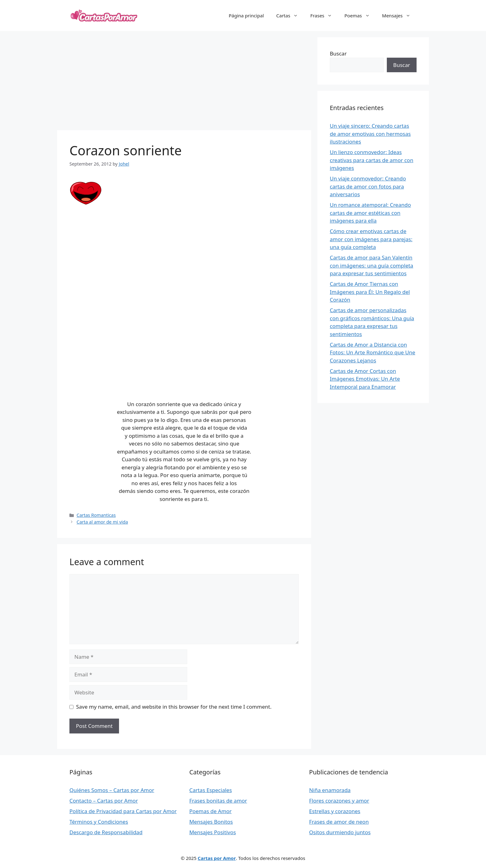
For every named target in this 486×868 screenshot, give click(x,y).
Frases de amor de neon (339, 822)
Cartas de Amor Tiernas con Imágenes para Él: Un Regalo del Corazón (370, 292)
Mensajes (399, 15)
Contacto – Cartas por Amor (104, 801)
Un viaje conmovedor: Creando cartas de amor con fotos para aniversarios (368, 186)
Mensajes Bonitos (211, 822)
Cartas (290, 15)
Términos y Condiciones (99, 822)
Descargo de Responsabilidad (106, 832)
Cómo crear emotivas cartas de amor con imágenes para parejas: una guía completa (371, 239)
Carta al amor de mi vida (102, 522)
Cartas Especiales (211, 790)
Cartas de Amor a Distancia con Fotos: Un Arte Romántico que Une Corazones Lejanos (373, 352)
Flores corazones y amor (339, 801)
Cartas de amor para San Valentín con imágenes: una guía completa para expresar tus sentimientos (371, 265)
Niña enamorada (330, 790)
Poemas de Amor (211, 811)
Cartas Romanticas (96, 515)
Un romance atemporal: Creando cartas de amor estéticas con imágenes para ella (370, 213)
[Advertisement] (184, 81)
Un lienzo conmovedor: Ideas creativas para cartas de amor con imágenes (371, 160)
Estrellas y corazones (335, 811)
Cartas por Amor (217, 858)
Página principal (246, 15)
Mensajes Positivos (213, 832)
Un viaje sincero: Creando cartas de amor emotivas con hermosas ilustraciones (370, 134)
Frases (324, 15)
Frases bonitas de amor (218, 801)
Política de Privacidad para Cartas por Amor (123, 811)
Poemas (360, 15)
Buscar (338, 53)
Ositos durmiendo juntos (340, 832)
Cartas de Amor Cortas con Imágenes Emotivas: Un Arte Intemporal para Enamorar (365, 379)
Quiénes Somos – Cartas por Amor (112, 790)
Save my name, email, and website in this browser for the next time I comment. (174, 707)
